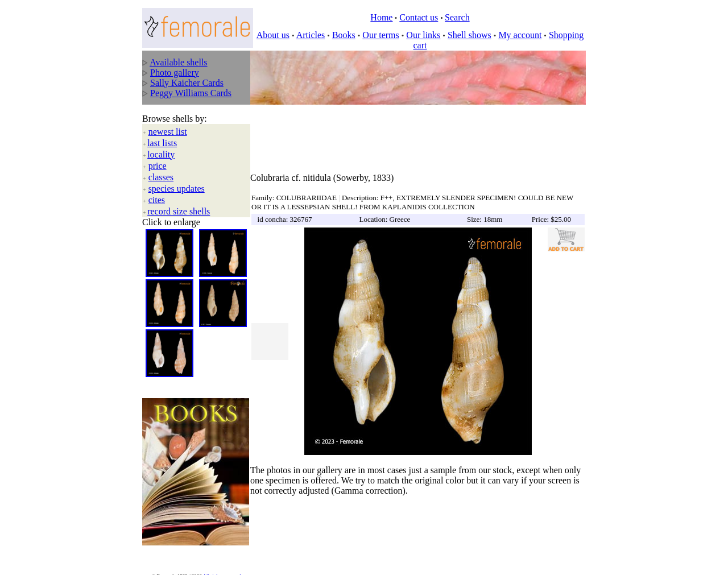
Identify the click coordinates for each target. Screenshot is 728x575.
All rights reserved (222, 559)
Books (344, 35)
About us (273, 35)
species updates (177, 179)
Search (457, 17)
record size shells (179, 202)
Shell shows (470, 35)
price (158, 157)
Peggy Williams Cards (191, 93)
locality (161, 145)
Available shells (178, 62)
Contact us (419, 17)
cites (157, 191)
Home (381, 17)
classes (161, 168)
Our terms (380, 35)
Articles (311, 35)
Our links (423, 35)
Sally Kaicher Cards (187, 83)
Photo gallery (175, 73)
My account (520, 35)
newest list (168, 123)
